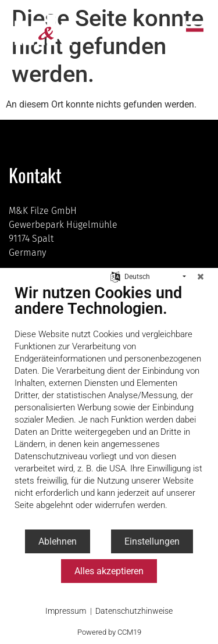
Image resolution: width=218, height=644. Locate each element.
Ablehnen (58, 541)
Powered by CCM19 (109, 632)
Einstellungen (152, 541)
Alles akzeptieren (109, 571)
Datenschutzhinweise (134, 611)
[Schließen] (201, 277)
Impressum (66, 611)
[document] (109, 406)
